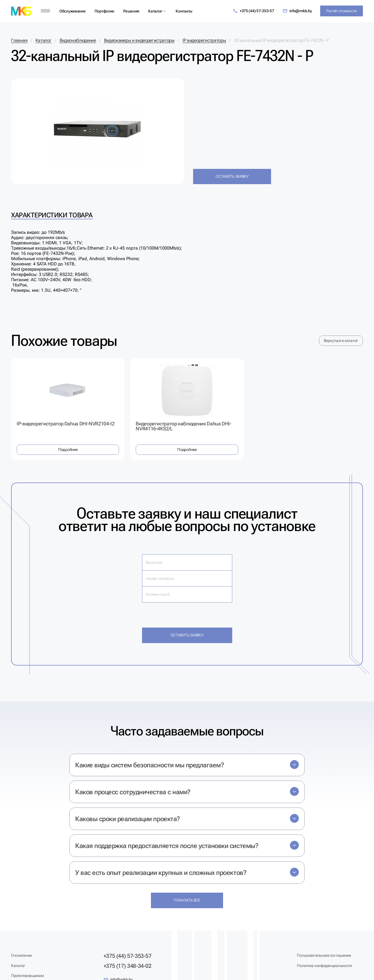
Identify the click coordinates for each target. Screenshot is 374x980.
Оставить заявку (232, 176)
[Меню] (46, 11)
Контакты (184, 11)
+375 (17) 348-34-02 (127, 966)
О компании (22, 955)
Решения (131, 11)
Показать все (187, 900)
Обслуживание (73, 11)
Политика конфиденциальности (324, 966)
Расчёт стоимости (342, 11)
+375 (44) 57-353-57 (253, 11)
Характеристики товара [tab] (52, 215)
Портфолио (104, 11)
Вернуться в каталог (341, 341)
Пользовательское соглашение (324, 955)
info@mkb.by (297, 11)
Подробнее (68, 450)
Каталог (155, 11)
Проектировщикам (27, 976)
